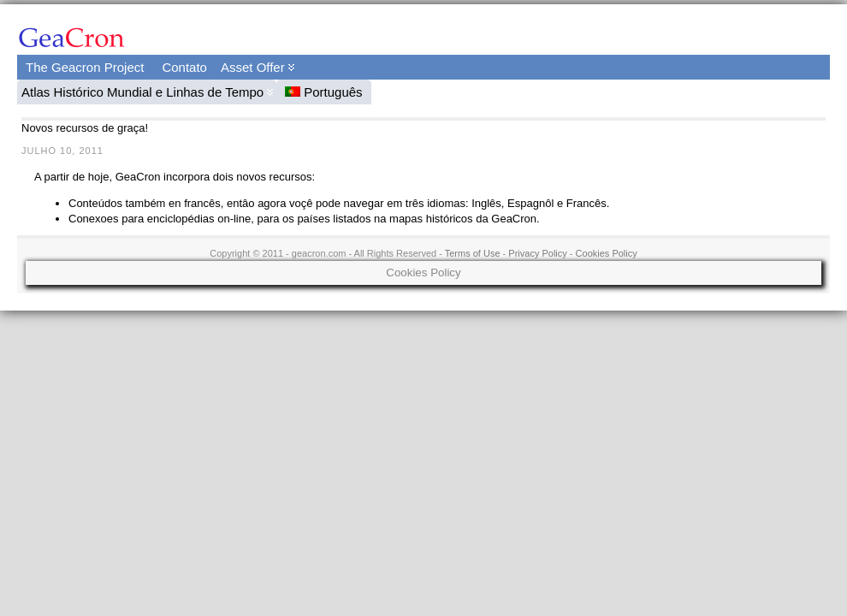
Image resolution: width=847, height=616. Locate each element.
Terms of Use (473, 253)
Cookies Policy (607, 253)
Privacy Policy (537, 253)
